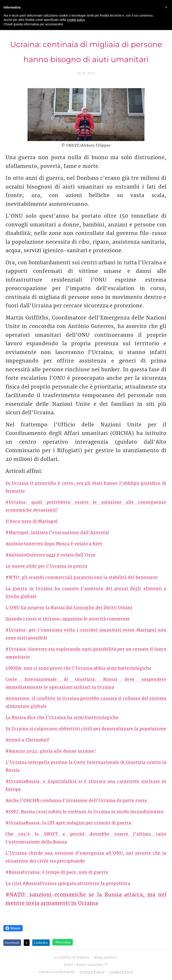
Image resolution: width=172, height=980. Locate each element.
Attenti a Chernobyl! (28, 740)
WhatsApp (63, 942)
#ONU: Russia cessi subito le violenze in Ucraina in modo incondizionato (85, 811)
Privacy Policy (92, 972)
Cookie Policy (121, 972)
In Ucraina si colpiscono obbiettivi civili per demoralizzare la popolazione (86, 728)
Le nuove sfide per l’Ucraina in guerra (47, 566)
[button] (166, 7)
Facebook (12, 943)
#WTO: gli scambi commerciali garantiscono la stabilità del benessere (82, 577)
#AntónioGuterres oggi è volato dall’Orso (51, 555)
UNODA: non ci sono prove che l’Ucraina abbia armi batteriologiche (79, 668)
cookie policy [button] (76, 20)
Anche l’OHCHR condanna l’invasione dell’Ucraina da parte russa (76, 800)
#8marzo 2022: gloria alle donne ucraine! (51, 751)
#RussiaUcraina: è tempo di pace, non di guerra (57, 872)
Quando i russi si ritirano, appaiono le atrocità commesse (68, 619)
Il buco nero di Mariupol (32, 521)
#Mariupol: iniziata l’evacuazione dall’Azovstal (57, 532)
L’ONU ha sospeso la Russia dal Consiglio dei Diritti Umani (69, 607)
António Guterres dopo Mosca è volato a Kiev (54, 543)
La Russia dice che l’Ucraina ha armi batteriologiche (62, 717)
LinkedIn (41, 943)
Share (13, 928)
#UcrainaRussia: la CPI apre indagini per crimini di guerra (68, 823)
